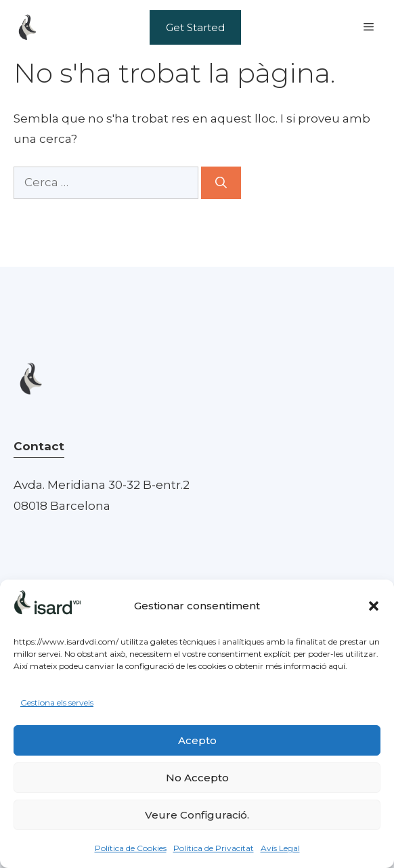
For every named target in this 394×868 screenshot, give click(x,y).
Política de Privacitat (214, 848)
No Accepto (197, 778)
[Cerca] (221, 183)
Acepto (197, 740)
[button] (374, 606)
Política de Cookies (131, 848)
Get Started (195, 27)
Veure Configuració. (197, 815)
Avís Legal (280, 848)
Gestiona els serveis (57, 702)
